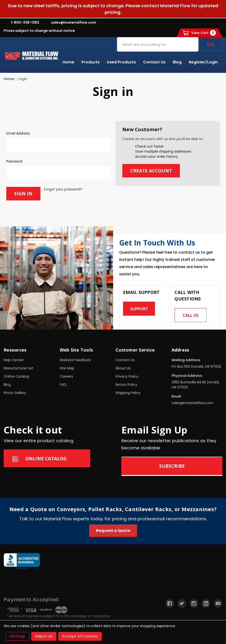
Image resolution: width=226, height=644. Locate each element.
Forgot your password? (64, 189)
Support (139, 308)
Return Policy (126, 384)
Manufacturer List (18, 368)
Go (211, 44)
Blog (177, 62)
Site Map (67, 368)
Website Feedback (75, 360)
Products (91, 62)
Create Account (152, 171)
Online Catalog (16, 376)
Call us (191, 315)
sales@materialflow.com (70, 23)
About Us (123, 368)
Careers (66, 376)
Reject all (44, 636)
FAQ (63, 384)
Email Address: (18, 133)
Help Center (14, 360)
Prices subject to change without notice (39, 31)
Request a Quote (113, 530)
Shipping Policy (128, 393)
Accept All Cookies (80, 636)
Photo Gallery (15, 393)
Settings (17, 636)
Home (68, 62)
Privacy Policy (127, 376)
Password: (15, 161)
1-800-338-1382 (21, 23)
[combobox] (158, 44)
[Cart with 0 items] (199, 33)
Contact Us (154, 62)
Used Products (121, 62)
